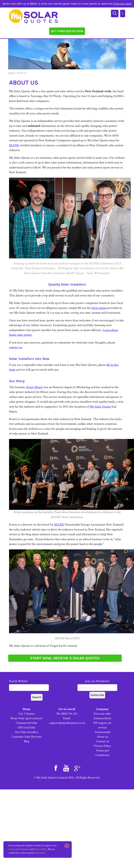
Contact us (102, 741)
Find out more (123, 4)
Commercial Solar (27, 723)
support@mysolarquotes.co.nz (67, 723)
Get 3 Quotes (27, 714)
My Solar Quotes (100, 407)
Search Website (29, 685)
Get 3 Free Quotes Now (67, 31)
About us (102, 737)
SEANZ (14, 145)
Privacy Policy (102, 746)
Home (11, 73)
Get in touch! (67, 709)
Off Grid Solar (27, 727)
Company (102, 709)
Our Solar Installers (27, 732)
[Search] (115, 13)
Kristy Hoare (34, 387)
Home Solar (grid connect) (27, 718)
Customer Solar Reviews (27, 737)
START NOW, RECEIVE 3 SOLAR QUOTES (65, 658)
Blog (27, 741)
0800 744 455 (69, 714)
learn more (40, 853)
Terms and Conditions (19, 849)
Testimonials (102, 732)
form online (99, 308)
